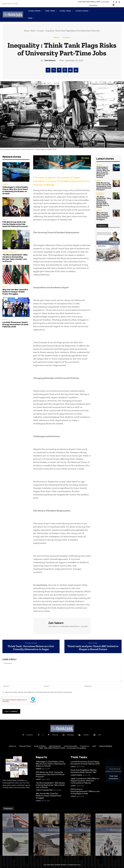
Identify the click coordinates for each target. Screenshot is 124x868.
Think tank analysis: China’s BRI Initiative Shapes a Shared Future (93, 648)
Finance (40, 31)
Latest (5, 219)
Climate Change (76, 775)
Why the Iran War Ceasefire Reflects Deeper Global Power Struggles (15, 292)
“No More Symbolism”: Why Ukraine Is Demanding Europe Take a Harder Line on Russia (15, 258)
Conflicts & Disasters (10, 252)
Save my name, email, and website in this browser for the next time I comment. (39, 692)
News (33, 31)
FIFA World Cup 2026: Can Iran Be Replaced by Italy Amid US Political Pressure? (15, 224)
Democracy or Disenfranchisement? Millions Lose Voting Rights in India (85, 791)
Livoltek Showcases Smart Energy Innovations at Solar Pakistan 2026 (15, 325)
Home (27, 31)
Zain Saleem (50, 60)
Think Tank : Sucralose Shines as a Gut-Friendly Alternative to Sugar (31, 648)
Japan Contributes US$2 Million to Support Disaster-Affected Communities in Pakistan (85, 781)
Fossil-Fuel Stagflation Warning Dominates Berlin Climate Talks (83, 771)
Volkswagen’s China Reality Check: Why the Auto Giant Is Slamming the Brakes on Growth (15, 190)
